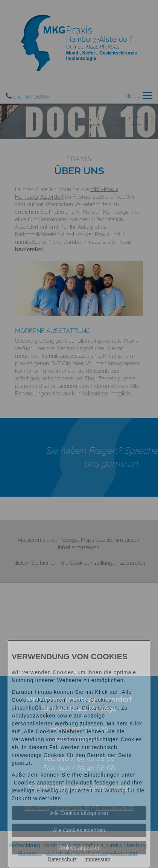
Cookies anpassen (79, 848)
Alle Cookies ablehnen (79, 830)
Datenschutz (62, 859)
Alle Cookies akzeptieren (79, 813)
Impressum (97, 859)
